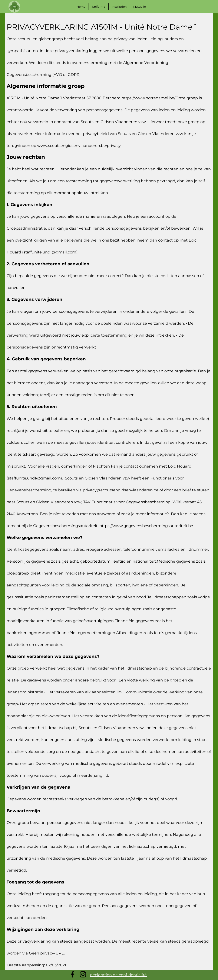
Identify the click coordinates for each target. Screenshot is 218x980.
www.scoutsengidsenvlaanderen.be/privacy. (79, 146)
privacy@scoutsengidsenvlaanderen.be (121, 490)
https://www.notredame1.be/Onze (153, 98)
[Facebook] (72, 974)
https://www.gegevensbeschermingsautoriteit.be (146, 526)
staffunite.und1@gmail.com (50, 252)
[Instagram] (83, 974)
